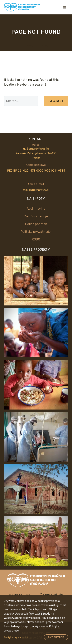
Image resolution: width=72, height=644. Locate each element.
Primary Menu (65, 7)
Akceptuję (56, 637)
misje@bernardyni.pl (36, 190)
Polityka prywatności (16, 637)
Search (56, 101)
